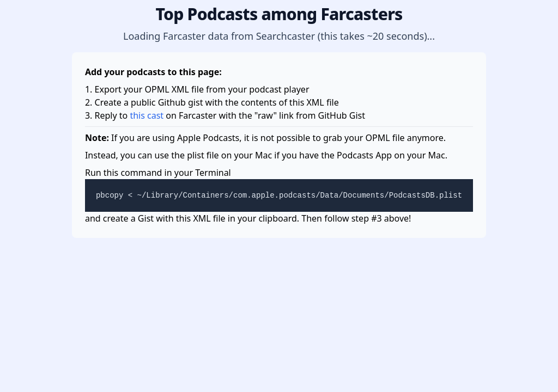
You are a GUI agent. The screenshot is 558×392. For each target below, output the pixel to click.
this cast (147, 115)
